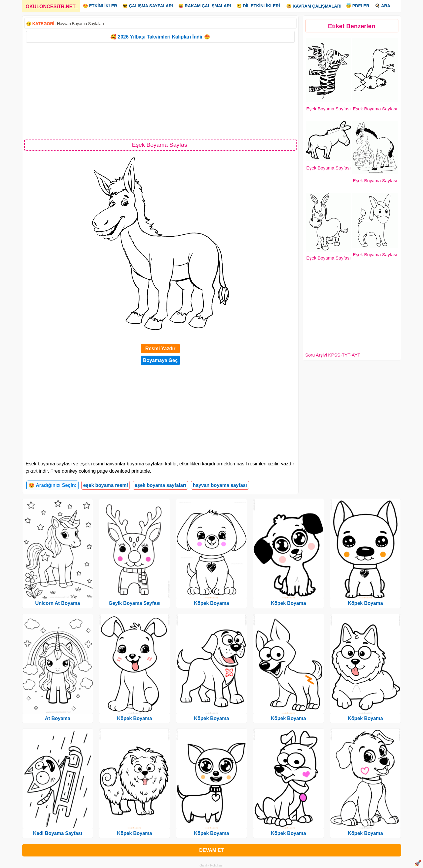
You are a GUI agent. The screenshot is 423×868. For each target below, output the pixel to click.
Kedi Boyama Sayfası (58, 833)
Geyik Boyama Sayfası (134, 603)
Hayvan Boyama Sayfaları (81, 24)
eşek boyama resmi (106, 485)
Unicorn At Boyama (58, 603)
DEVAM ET (211, 850)
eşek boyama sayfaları (160, 485)
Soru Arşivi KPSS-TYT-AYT (333, 355)
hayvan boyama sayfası (220, 485)
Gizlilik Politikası (211, 865)
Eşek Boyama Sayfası (329, 109)
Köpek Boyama (135, 718)
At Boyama (58, 718)
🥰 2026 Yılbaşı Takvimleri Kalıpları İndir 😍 (160, 37)
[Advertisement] (161, 90)
